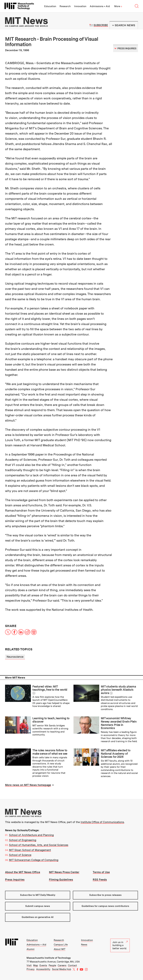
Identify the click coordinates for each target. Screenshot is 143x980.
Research (65, 6)
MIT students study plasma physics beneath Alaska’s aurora (118, 690)
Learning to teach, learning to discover (51, 720)
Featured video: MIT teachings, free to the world (50, 688)
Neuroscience (15, 657)
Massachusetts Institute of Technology (49, 958)
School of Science (20, 855)
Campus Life (61, 945)
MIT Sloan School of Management (30, 850)
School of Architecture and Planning (31, 835)
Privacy (31, 969)
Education (50, 6)
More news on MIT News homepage (28, 785)
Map (36, 965)
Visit (29, 965)
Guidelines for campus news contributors (105, 906)
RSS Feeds (100, 880)
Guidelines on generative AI (38, 917)
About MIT (60, 949)
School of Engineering (23, 840)
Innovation (80, 6)
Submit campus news (38, 906)
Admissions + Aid (100, 6)
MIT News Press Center (64, 872)
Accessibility (43, 969)
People (52, 965)
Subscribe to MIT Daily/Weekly (38, 895)
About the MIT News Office (23, 872)
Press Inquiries (15, 880)
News (84, 945)
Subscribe (101, 25)
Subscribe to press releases (105, 895)
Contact (72, 965)
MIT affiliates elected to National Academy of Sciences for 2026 (116, 754)
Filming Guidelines (61, 880)
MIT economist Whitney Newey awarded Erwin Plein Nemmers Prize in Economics (119, 723)
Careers (62, 965)
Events (43, 965)
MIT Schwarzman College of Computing (34, 860)
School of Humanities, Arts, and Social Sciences (39, 845)
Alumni (30, 949)
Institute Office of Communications (102, 822)
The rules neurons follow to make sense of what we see (50, 752)
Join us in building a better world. (120, 945)
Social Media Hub (62, 969)
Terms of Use (101, 872)
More (118, 6)
